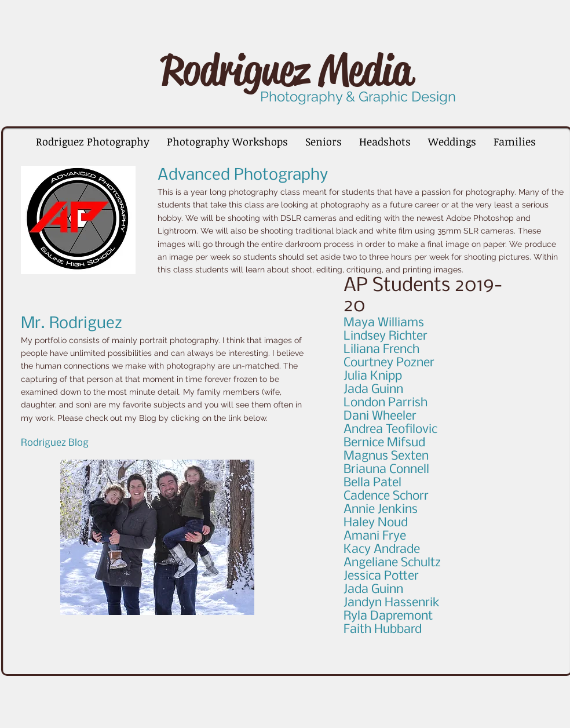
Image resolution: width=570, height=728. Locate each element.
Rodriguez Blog (55, 443)
